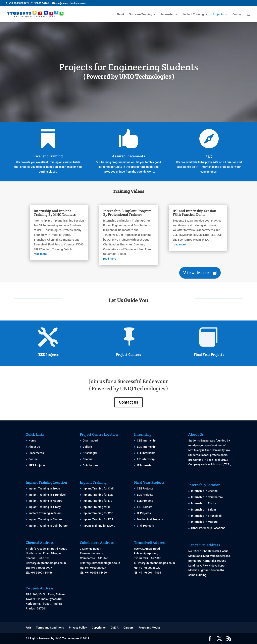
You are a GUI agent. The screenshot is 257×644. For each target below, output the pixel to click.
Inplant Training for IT (97, 507)
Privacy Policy (78, 628)
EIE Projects (145, 507)
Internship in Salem (203, 510)
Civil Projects (145, 526)
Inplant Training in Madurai (46, 501)
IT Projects (144, 513)
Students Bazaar (199, 441)
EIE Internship (146, 459)
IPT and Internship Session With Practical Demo (200, 211)
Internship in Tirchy (203, 503)
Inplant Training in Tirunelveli (47, 495)
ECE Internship (146, 447)
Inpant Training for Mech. (99, 526)
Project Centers (128, 355)
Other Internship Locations (208, 528)
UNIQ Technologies (67, 638)
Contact (238, 14)
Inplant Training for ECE (98, 519)
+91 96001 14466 (39, 3)
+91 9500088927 (18, 3)
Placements (36, 453)
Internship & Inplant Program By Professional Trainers (127, 211)
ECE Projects (145, 495)
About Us (34, 447)
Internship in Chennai (205, 491)
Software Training (141, 14)
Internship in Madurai (205, 522)
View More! (197, 273)
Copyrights (99, 628)
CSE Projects (145, 488)
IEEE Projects (48, 355)
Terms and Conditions (50, 628)
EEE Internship (146, 453)
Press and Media (149, 628)
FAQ (28, 628)
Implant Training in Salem (45, 513)
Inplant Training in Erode (44, 488)
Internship (168, 14)
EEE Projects (145, 501)
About (120, 14)
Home (32, 441)
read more (32, 256)
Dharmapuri (90, 441)
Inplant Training (194, 14)
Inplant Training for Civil (98, 488)
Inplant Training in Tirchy (45, 507)
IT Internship (145, 465)
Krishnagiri (90, 453)
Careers (128, 628)
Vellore (87, 447)
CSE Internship (146, 441)
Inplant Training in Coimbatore (48, 526)
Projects (218, 14)
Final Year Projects (209, 355)
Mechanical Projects (150, 519)
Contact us (128, 402)
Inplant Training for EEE (98, 495)
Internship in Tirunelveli (206, 516)
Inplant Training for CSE (98, 513)
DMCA (115, 628)
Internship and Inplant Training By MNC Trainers (48, 211)
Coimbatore (90, 465)
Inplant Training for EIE (97, 501)
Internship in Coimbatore (207, 497)
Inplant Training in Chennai (46, 519)
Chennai (88, 459)
